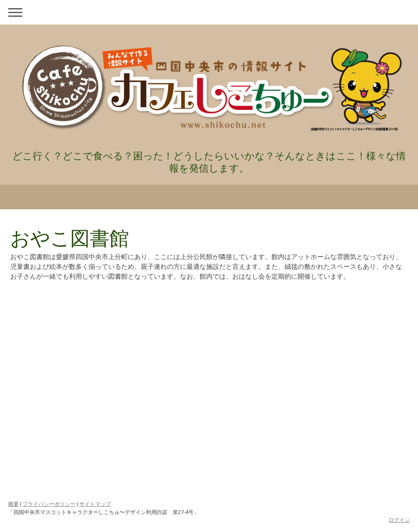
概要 (13, 504)
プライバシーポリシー (49, 504)
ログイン (399, 520)
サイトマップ (95, 504)
